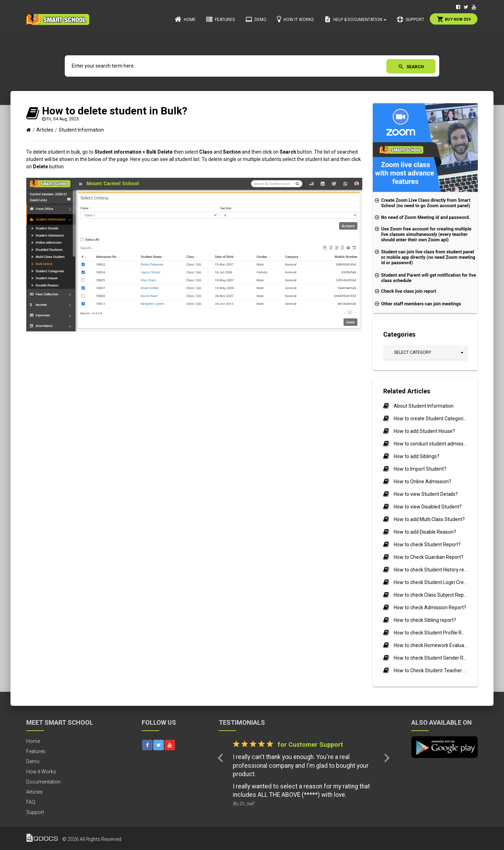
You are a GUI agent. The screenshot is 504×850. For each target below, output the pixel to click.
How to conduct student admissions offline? (430, 444)
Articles (45, 130)
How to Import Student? (420, 469)
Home (185, 19)
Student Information (81, 130)
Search (411, 67)
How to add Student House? (424, 431)
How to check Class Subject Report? (430, 595)
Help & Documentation (355, 19)
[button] (426, 353)
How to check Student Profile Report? (430, 633)
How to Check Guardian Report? (429, 557)
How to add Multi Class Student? (429, 519)
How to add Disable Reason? (425, 532)
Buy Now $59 (454, 19)
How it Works (295, 19)
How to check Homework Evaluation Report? (430, 645)
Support (411, 20)
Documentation (43, 782)
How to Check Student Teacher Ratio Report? (430, 670)
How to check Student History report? (430, 570)
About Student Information (424, 406)
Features (220, 20)
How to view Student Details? (426, 494)
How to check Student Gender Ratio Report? (430, 658)
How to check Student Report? (427, 545)
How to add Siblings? (416, 456)
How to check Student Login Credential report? (430, 582)
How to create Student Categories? (430, 419)
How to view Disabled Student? (428, 507)
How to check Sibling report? (425, 620)
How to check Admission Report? (430, 607)
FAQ (31, 802)
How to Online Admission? (422, 482)
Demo (256, 19)
